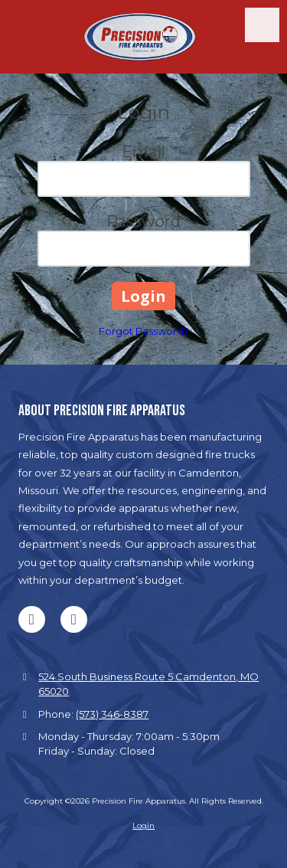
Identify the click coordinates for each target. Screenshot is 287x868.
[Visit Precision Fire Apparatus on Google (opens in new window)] (74, 619)
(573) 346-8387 (112, 714)
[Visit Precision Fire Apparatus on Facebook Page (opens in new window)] (32, 619)
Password (143, 221)
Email (143, 152)
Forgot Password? (144, 331)
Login (143, 825)
